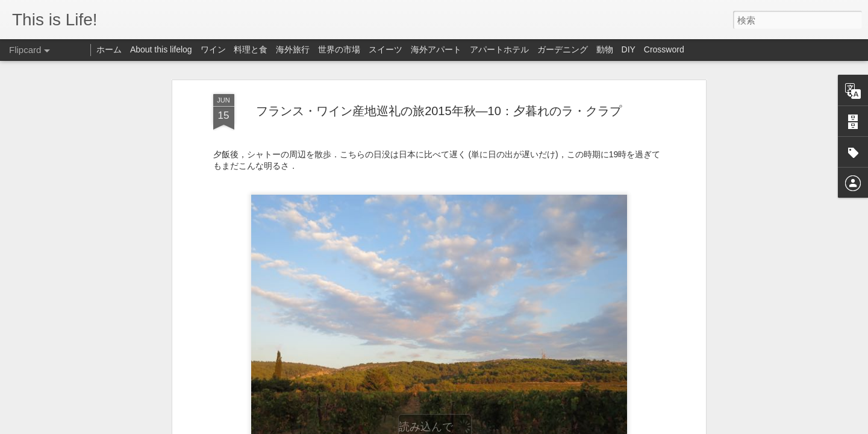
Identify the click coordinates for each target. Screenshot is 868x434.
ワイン (213, 49)
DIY (629, 49)
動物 (605, 49)
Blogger (534, 426)
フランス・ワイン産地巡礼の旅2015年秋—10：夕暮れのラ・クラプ (439, 71)
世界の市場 (339, 49)
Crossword (664, 49)
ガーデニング (563, 49)
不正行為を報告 (573, 426)
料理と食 (251, 49)
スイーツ (386, 49)
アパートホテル (499, 49)
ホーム (109, 49)
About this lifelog (161, 49)
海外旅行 (293, 49)
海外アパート (436, 49)
